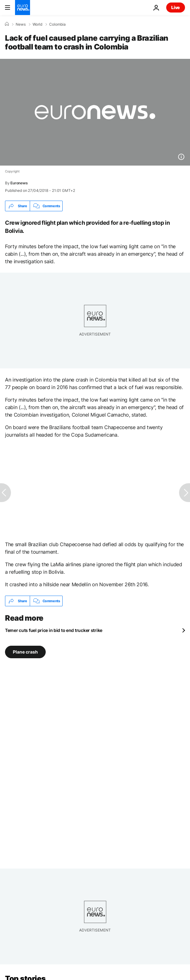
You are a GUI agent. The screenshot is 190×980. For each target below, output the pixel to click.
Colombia (57, 24)
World (37, 24)
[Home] (7, 24)
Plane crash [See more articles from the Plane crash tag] (25, 652)
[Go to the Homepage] (23, 8)
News (21, 24)
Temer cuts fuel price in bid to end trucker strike (54, 630)
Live (176, 7)
